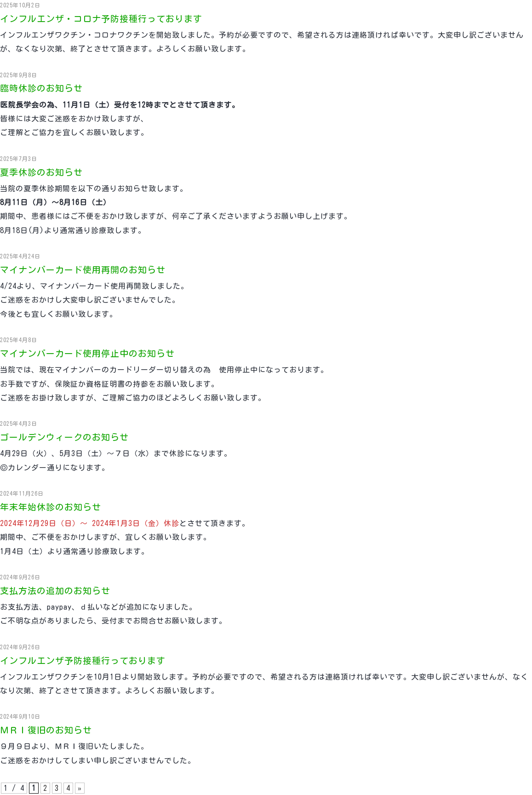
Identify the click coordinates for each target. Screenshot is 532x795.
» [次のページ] (80, 788)
